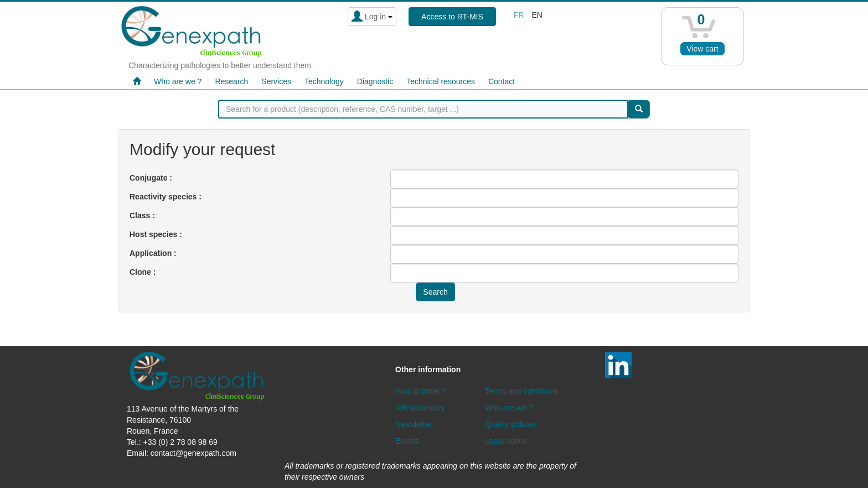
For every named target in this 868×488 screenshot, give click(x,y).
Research (231, 81)
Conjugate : (151, 178)
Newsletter (414, 424)
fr (519, 15)
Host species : (156, 234)
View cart (702, 49)
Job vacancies (420, 408)
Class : (142, 215)
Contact (502, 81)
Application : (153, 253)
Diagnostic (375, 81)
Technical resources (441, 81)
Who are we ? (178, 81)
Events (407, 441)
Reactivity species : (166, 197)
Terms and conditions (521, 391)
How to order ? (421, 391)
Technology (324, 81)
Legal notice (506, 441)
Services (276, 81)
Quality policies (511, 424)
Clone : (143, 272)
